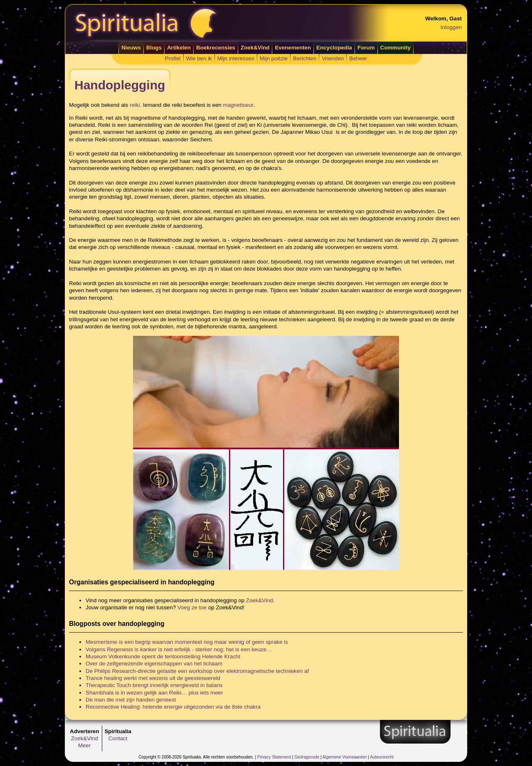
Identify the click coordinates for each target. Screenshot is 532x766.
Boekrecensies (216, 48)
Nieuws (131, 48)
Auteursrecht (382, 757)
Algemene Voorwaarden (345, 757)
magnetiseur (238, 105)
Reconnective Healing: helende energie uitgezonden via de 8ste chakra (173, 707)
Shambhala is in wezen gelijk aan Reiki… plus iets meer (154, 693)
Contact (118, 738)
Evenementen (293, 48)
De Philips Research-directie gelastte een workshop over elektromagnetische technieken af (197, 671)
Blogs (154, 48)
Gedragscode (307, 757)
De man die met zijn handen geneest (131, 700)
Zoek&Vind (255, 48)
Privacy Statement (274, 757)
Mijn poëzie (274, 58)
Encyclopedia (334, 48)
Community (395, 48)
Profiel (173, 58)
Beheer (358, 58)
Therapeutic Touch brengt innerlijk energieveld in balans (154, 685)
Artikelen (179, 48)
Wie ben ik (199, 58)
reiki (135, 105)
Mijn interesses (236, 58)
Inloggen (451, 27)
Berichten (305, 58)
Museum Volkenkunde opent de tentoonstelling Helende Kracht (163, 656)
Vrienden (333, 58)
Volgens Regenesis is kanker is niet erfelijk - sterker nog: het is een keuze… (179, 649)
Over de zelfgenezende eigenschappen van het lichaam (154, 664)
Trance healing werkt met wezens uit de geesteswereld (153, 678)
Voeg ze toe (192, 607)
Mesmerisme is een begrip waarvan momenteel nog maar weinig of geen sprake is (187, 642)
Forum (366, 48)
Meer (84, 745)
